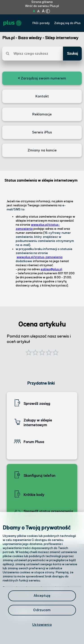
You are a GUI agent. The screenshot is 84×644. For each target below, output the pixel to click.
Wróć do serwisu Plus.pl (42, 6)
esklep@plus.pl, (52, 269)
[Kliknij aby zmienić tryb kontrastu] (48, 11)
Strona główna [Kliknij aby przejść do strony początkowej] (42, 2)
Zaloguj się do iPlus (67, 23)
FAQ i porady (41, 23)
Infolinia (18, 627)
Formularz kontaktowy (31, 600)
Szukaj (72, 54)
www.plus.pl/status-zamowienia (40, 257)
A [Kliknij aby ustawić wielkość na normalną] (34, 11)
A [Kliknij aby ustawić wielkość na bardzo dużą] (43, 11)
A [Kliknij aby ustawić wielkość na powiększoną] (38, 11)
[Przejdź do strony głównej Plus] (12, 23)
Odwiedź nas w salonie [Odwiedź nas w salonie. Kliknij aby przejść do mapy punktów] (35, 588)
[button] (56, 353)
